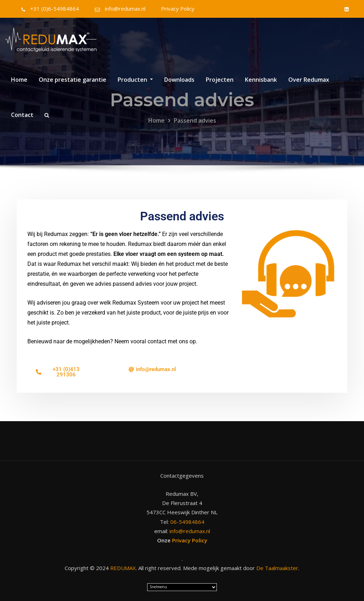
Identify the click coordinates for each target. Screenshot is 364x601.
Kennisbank (261, 80)
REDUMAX (123, 568)
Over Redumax (309, 80)
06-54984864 (187, 522)
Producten (135, 80)
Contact (22, 115)
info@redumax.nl (125, 9)
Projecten (220, 80)
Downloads (179, 80)
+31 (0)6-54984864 (55, 9)
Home (19, 80)
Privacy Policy (178, 9)
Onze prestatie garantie (73, 80)
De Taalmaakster (277, 568)
